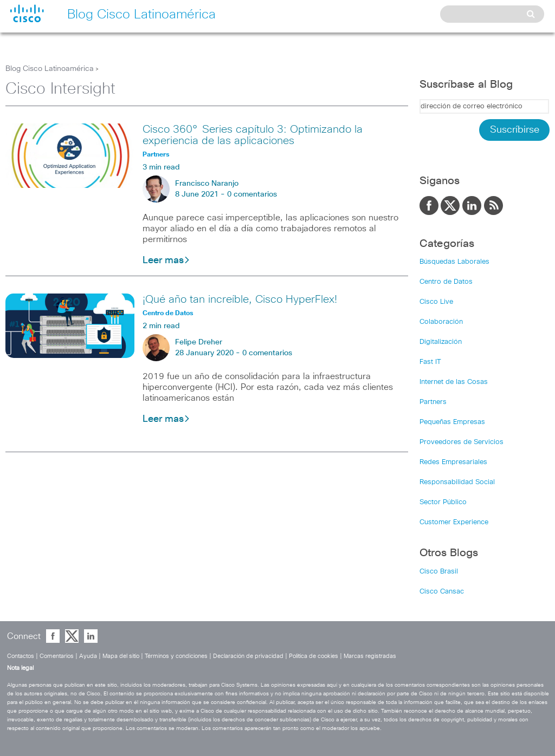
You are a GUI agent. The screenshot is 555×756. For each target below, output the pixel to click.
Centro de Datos (446, 282)
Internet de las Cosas (454, 382)
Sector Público (443, 502)
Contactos (21, 656)
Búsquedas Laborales (454, 262)
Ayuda (88, 656)
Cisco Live (436, 302)
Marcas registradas (370, 656)
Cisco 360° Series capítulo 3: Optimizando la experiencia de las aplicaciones (253, 135)
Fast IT (430, 362)
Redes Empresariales (453, 462)
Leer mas (166, 260)
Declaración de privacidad (248, 656)
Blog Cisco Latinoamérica (50, 69)
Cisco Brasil (439, 572)
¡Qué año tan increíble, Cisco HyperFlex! (240, 299)
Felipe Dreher (199, 342)
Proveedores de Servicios (462, 442)
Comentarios (57, 656)
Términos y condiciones (176, 656)
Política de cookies (314, 656)
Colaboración (441, 322)
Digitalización (441, 342)
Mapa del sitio (121, 656)
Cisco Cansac (442, 592)
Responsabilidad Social (457, 482)
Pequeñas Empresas (452, 422)
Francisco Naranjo (207, 184)
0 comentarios (252, 194)
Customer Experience (454, 522)
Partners (433, 402)
